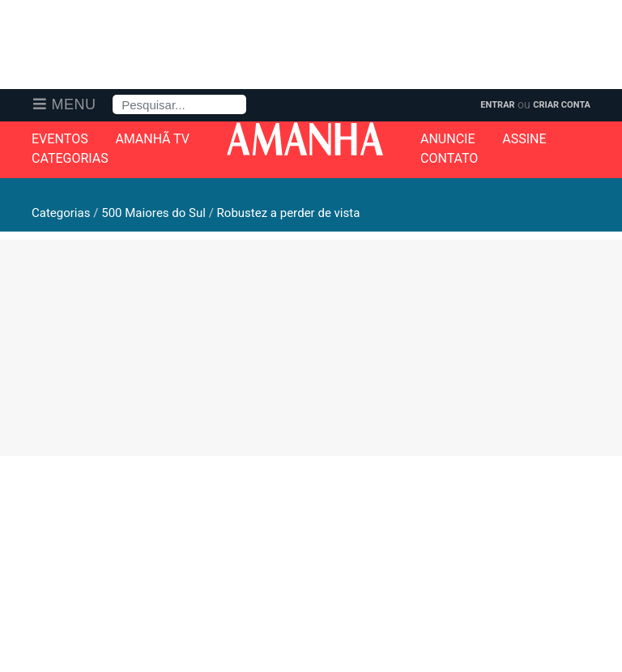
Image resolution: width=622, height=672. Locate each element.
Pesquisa (113, 95)
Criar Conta (562, 105)
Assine (524, 139)
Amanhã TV (152, 139)
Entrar (497, 105)
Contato (449, 159)
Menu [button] (74, 104)
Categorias (70, 159)
